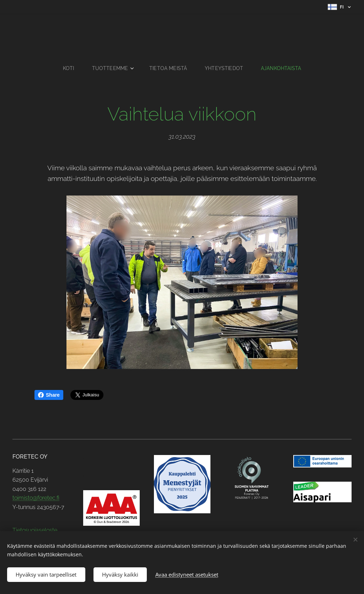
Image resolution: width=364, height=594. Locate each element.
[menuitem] (68, 68)
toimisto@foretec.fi (36, 498)
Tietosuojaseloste (35, 530)
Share (49, 395)
